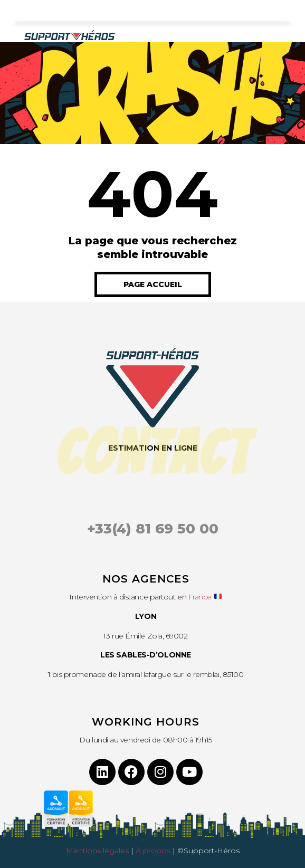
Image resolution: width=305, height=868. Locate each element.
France (200, 597)
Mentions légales (97, 851)
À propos (153, 851)
